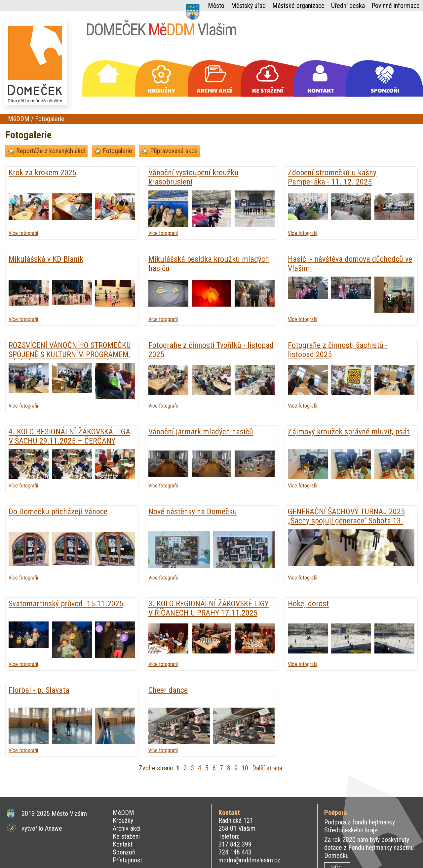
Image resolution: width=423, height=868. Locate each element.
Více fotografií (23, 233)
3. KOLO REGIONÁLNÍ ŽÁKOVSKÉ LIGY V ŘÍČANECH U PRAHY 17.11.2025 (209, 608)
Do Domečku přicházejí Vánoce (58, 512)
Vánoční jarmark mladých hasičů (201, 432)
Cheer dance (168, 690)
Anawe (54, 828)
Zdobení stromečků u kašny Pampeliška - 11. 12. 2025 (332, 177)
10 (245, 768)
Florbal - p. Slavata (39, 690)
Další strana (267, 768)
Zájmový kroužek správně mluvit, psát (349, 432)
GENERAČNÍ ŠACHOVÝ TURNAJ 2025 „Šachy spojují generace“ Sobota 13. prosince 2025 (346, 521)
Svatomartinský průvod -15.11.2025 (66, 604)
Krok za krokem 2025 (42, 173)
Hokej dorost (308, 604)
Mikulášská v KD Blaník (46, 259)
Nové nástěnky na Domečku (193, 512)
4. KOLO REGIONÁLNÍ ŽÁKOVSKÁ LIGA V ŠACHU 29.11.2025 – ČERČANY (69, 436)
